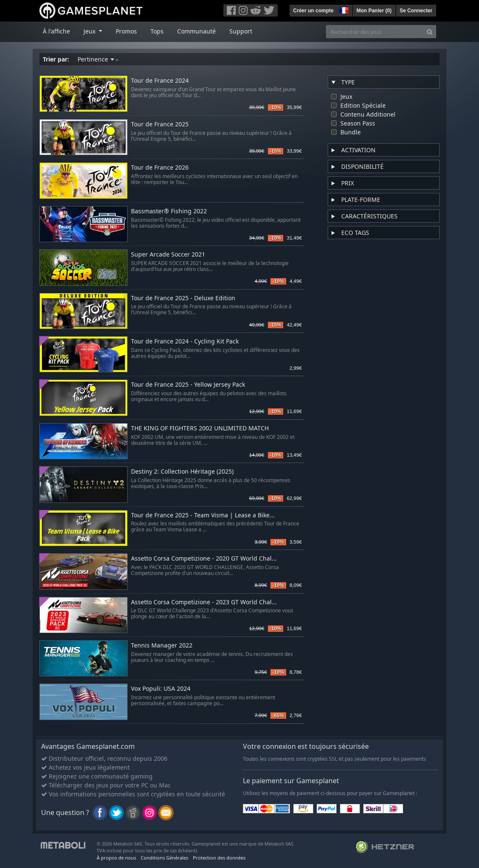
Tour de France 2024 (160, 81)
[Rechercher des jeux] (375, 32)
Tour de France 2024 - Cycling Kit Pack (185, 342)
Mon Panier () (374, 11)
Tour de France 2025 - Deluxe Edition (183, 298)
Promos (126, 31)
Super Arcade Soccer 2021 (168, 255)
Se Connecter (416, 11)
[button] (343, 9)
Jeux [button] (90, 31)
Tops (157, 31)
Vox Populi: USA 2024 (161, 689)
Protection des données (219, 858)
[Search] (430, 32)
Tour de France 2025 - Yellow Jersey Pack (188, 385)
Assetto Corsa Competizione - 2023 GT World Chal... (204, 602)
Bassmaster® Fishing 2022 (169, 211)
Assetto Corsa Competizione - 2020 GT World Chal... (204, 559)
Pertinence (98, 59)
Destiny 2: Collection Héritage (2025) (182, 472)
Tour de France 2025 (160, 124)
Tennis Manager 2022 (162, 646)
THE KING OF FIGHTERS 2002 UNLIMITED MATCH (200, 428)
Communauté (196, 31)
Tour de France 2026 (160, 168)
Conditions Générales (164, 858)
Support (241, 31)
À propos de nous (116, 858)
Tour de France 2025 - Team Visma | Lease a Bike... (203, 515)
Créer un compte (313, 11)
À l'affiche (56, 31)
